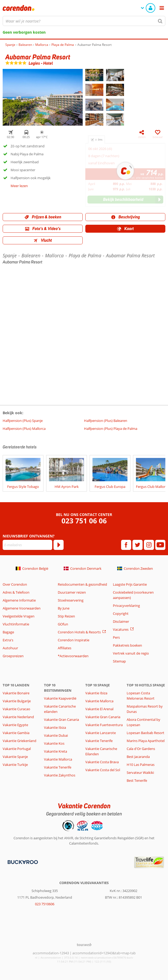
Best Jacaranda (138, 757)
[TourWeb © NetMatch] (84, 945)
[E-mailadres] (27, 545)
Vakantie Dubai (56, 735)
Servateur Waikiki (140, 772)
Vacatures (121, 629)
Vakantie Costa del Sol (103, 770)
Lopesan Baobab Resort (145, 733)
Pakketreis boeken (127, 645)
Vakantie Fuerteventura (104, 725)
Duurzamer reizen (72, 592)
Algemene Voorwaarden (22, 608)
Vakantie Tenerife (58, 767)
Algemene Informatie (19, 600)
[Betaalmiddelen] (22, 862)
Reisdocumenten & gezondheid (82, 584)
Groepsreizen (13, 656)
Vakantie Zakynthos (60, 775)
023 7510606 (45, 904)
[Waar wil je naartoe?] (84, 21)
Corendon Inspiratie (74, 640)
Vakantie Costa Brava (102, 762)
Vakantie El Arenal (99, 709)
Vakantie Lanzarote (101, 733)
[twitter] (138, 545)
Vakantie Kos (54, 743)
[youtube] (160, 545)
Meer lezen (19, 186)
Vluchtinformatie (16, 624)
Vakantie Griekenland (19, 741)
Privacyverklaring (126, 606)
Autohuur (10, 648)
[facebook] (126, 545)
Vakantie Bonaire (16, 693)
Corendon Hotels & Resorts (79, 632)
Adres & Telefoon (16, 592)
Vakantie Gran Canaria (61, 719)
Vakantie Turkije (15, 765)
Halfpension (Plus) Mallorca (24, 429)
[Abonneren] (59, 545)
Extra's (8, 640)
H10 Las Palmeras (141, 765)
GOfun (63, 624)
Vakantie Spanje (15, 757)
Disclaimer (121, 621)
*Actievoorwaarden (73, 656)
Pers (116, 637)
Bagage (8, 632)
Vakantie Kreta (56, 751)
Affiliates (65, 648)
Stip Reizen (66, 616)
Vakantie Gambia (16, 733)
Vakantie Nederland (18, 717)
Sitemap (119, 661)
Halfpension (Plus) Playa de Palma (111, 429)
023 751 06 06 (84, 521)
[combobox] (84, 21)
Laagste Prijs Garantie (130, 584)
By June (64, 608)
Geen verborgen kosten (24, 32)
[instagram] (149, 545)
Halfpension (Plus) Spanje (23, 421)
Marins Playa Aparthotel (146, 741)
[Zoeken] (160, 21)
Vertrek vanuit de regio (131, 653)
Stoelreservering (71, 600)
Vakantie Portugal (17, 749)
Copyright (121, 613)
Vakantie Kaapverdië (60, 698)
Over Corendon (15, 584)
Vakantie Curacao (16, 709)
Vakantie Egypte (15, 725)
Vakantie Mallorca (58, 759)
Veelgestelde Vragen (19, 616)
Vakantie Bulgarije (17, 701)
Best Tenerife (137, 780)
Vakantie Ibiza (55, 727)
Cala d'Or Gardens (141, 749)
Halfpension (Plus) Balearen (106, 421)
